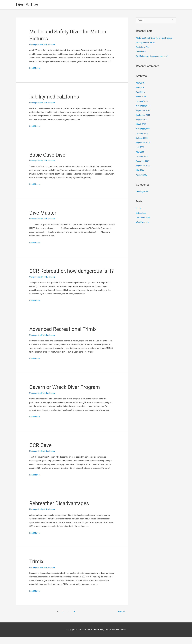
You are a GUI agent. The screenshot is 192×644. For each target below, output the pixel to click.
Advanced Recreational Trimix (65, 336)
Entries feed (141, 211)
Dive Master (43, 213)
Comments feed (143, 215)
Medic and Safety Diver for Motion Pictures (155, 38)
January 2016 (142, 101)
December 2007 (143, 159)
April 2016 (141, 92)
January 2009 (142, 132)
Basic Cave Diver (49, 155)
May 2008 (140, 150)
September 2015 (143, 110)
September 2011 (143, 114)
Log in (139, 206)
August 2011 (142, 119)
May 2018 (140, 83)
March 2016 (141, 96)
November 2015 (143, 105)
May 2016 (140, 87)
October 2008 (142, 137)
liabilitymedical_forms (55, 97)
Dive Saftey (28, 5)
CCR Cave (41, 452)
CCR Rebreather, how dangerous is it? (153, 56)
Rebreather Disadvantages (60, 510)
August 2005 (142, 173)
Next (121, 619)
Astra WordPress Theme (115, 637)
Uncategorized (36, 45)
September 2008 (143, 141)
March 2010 (141, 123)
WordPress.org (143, 220)
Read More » (35, 69)
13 (73, 619)
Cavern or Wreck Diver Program (66, 394)
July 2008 (140, 146)
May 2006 (140, 169)
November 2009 (143, 128)
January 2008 (142, 155)
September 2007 (143, 164)
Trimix (37, 569)
